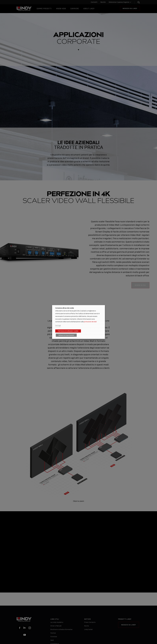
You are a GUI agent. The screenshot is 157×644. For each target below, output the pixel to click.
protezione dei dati (90, 322)
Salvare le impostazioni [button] (66, 335)
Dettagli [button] (58, 325)
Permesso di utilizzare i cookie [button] (68, 331)
